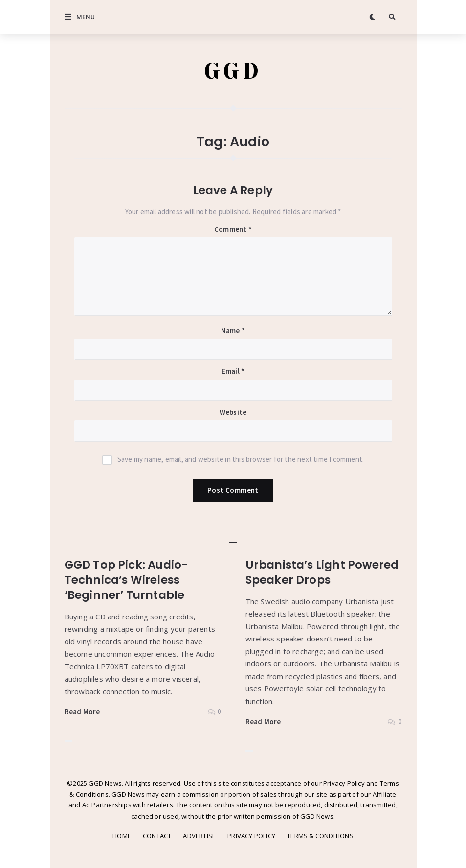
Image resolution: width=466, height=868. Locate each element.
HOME (122, 836)
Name (233, 331)
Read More (82, 712)
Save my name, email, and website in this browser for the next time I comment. (241, 459)
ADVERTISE (199, 836)
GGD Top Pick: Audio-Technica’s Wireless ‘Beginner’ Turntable (127, 580)
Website (233, 412)
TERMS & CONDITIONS (320, 836)
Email (233, 371)
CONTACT (157, 836)
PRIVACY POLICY (251, 836)
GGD (233, 71)
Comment (233, 229)
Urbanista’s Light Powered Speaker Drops (322, 572)
